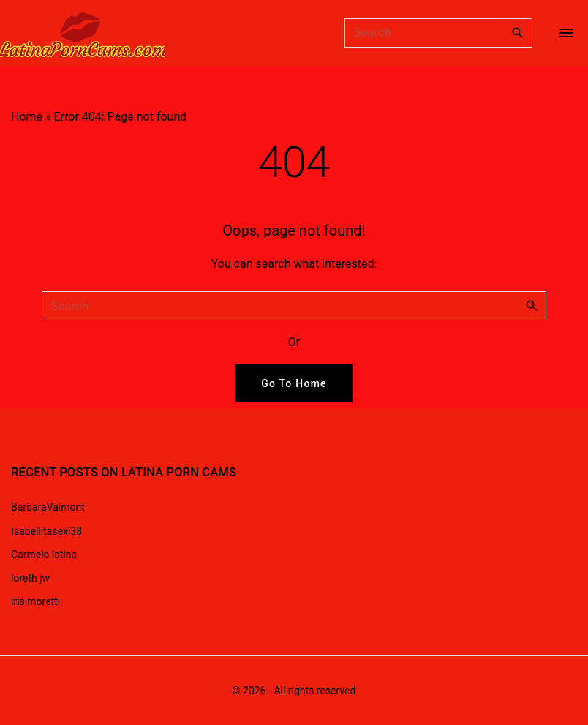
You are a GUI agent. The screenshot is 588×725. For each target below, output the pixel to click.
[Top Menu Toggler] (566, 33)
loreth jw (30, 578)
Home (27, 117)
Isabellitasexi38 (46, 531)
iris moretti (35, 601)
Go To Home (294, 383)
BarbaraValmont (48, 507)
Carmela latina (44, 555)
